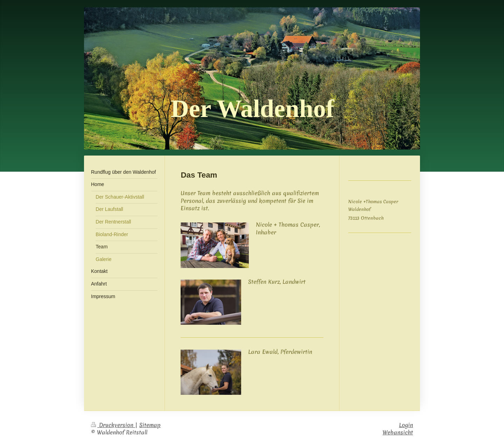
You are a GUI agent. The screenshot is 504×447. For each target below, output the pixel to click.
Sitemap (150, 425)
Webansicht (398, 432)
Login (406, 425)
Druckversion (113, 425)
